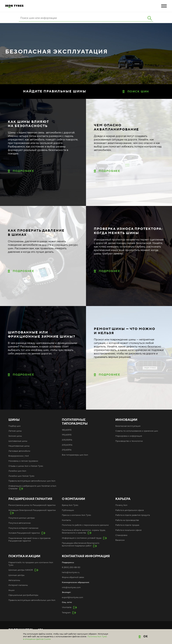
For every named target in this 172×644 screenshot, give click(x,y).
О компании (73, 499)
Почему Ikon (121, 505)
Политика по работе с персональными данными (85, 525)
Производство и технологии (129, 441)
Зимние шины (15, 436)
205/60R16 (67, 445)
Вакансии (120, 540)
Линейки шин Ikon (17, 471)
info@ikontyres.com (71, 587)
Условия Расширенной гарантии (24, 533)
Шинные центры (16, 575)
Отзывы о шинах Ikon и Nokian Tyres (26, 466)
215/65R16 (67, 450)
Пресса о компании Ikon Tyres (76, 515)
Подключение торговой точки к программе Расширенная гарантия (29, 540)
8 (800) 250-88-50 (71, 567)
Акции (11, 590)
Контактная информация (86, 556)
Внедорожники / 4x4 (19, 456)
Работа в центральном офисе (130, 510)
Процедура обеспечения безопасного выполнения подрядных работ (81, 544)
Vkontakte (67, 607)
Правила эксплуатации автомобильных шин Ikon (32, 481)
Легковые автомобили (19, 451)
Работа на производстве (127, 520)
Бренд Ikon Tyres (70, 505)
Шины (14, 420)
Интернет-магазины (18, 585)
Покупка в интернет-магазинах (23, 528)
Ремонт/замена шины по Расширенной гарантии (32, 505)
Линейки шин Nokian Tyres (21, 476)
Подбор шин (15, 426)
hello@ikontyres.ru (71, 572)
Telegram (66, 613)
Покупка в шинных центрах (22, 518)
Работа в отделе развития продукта (133, 515)
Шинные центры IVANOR (21, 570)
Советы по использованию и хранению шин (137, 431)
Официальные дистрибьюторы (23, 595)
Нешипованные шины (19, 446)
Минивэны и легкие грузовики (23, 461)
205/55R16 (67, 440)
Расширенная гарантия (30, 499)
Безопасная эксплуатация (128, 426)
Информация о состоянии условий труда (82, 538)
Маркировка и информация (129, 436)
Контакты (66, 520)
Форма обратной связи (73, 577)
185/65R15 (67, 430)
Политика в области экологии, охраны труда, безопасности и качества (84, 532)
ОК (146, 636)
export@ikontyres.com (72, 597)
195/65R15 (67, 435)
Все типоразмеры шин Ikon (75, 455)
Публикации (68, 510)
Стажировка (121, 535)
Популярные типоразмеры (75, 422)
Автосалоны (14, 580)
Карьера (123, 499)
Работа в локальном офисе (128, 530)
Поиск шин (138, 92)
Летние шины (15, 431)
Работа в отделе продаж (127, 525)
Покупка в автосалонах (20, 523)
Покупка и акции (24, 556)
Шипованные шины (18, 441)
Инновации (126, 420)
